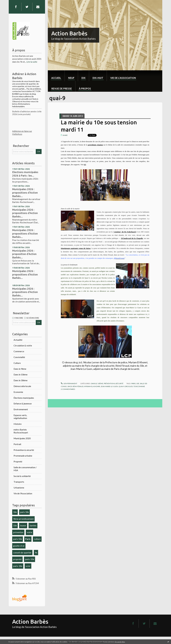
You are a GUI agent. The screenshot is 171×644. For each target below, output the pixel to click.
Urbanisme (19, 488)
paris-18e (18, 566)
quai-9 (121, 386)
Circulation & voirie (23, 345)
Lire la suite (32, 62)
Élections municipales (24, 398)
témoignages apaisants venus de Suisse (76, 248)
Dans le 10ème (21, 374)
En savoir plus (120, 642)
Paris (28, 539)
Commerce (19, 351)
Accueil (56, 78)
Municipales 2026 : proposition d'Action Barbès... (24, 254)
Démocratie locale (22, 386)
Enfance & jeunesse (23, 403)
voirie (29, 532)
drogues (129, 386)
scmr (28, 566)
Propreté (18, 461)
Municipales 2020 (22, 438)
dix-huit (98, 78)
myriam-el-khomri (92, 386)
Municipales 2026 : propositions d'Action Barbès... (25, 193)
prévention (18, 532)
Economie (18, 392)
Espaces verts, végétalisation (20, 417)
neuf (71, 78)
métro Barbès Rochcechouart (21, 431)
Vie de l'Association (23, 493)
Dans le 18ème (21, 380)
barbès (33, 525)
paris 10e (18, 539)
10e (15, 525)
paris (133, 383)
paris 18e (24, 512)
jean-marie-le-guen (109, 386)
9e (36, 552)
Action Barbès (69, 33)
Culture (17, 363)
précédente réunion (95, 145)
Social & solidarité (22, 476)
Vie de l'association (123, 78)
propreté (17, 559)
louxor (23, 525)
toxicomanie (139, 386)
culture (37, 539)
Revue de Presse (62, 89)
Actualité (18, 340)
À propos (85, 89)
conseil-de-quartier (22, 552)
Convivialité (19, 357)
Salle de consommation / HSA (25, 469)
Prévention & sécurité (24, 450)
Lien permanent (69, 383)
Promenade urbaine (23, 456)
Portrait (17, 444)
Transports (19, 482)
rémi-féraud (78, 386)
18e (15, 512)
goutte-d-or (19, 546)
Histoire (18, 424)
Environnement (21, 409)
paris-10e (30, 559)
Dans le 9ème (20, 369)
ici (85, 165)
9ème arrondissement (23, 519)
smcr (70, 386)
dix (83, 78)
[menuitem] (56, 76)
